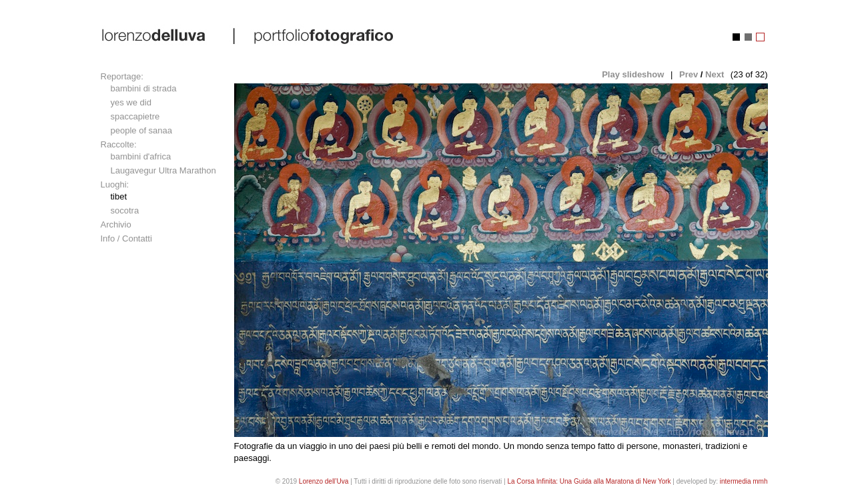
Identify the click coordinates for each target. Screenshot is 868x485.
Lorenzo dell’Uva (324, 481)
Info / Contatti (126, 238)
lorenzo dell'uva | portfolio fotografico (249, 35)
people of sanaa (142, 130)
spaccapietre (135, 116)
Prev (689, 74)
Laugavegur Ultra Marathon (163, 170)
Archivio (116, 224)
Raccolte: (119, 144)
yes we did (131, 102)
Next (715, 74)
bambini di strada (144, 88)
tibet (119, 196)
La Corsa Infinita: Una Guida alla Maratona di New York (589, 481)
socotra (125, 210)
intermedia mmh (744, 481)
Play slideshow (633, 74)
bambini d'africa (141, 156)
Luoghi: (115, 184)
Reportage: (122, 76)
